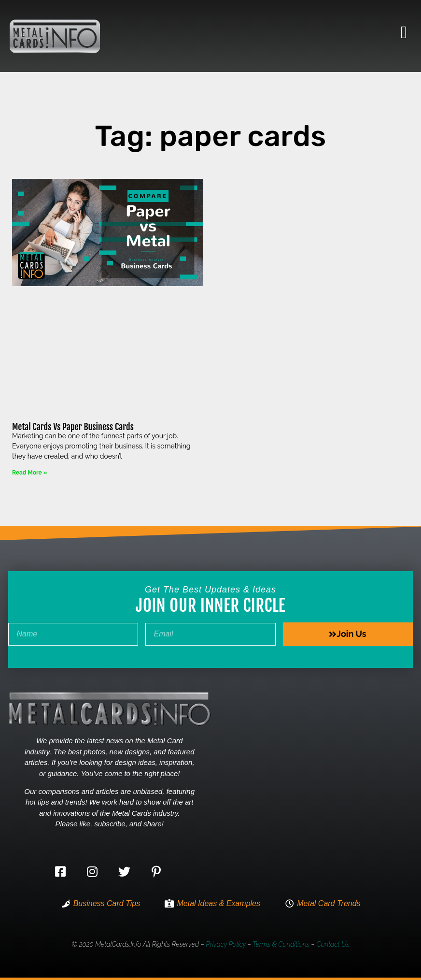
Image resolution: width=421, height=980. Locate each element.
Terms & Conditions (281, 944)
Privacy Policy (226, 944)
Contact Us (333, 944)
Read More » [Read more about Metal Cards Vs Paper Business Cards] (29, 473)
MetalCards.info (118, 944)
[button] (404, 32)
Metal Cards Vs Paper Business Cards (73, 427)
